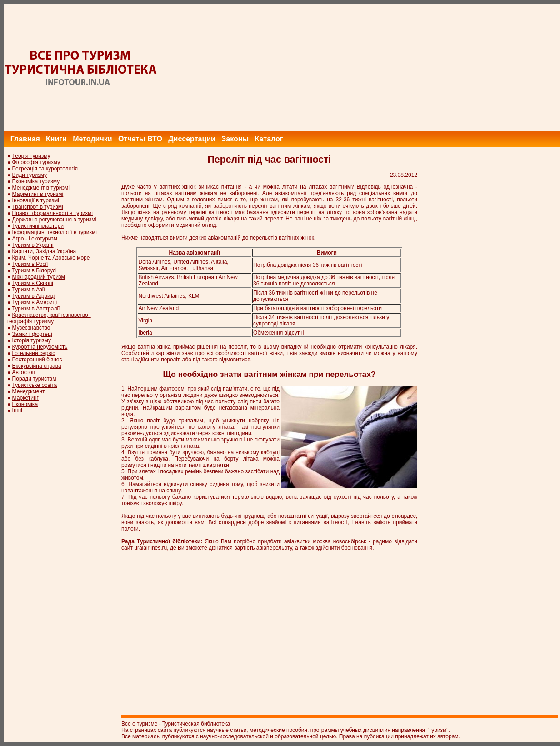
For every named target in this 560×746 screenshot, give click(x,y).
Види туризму (30, 175)
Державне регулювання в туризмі (55, 220)
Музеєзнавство (31, 328)
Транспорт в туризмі (38, 207)
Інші (17, 411)
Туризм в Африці (34, 296)
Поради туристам (34, 379)
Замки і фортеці (32, 334)
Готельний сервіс (34, 353)
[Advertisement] (395, 67)
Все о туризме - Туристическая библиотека (176, 724)
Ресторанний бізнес (37, 360)
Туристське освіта (35, 385)
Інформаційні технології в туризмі (55, 232)
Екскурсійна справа (37, 366)
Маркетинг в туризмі (38, 194)
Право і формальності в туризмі (52, 213)
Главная (25, 139)
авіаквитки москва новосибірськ (325, 541)
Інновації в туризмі (36, 200)
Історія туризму (32, 340)
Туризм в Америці (35, 302)
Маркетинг (25, 398)
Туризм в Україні (33, 245)
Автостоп (24, 372)
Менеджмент (29, 391)
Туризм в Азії (29, 290)
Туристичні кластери (38, 226)
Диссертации (192, 139)
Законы (235, 139)
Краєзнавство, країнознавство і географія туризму (49, 318)
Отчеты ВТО (140, 139)
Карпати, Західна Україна (44, 251)
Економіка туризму (36, 181)
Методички (92, 139)
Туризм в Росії (30, 264)
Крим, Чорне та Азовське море (51, 258)
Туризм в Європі (33, 283)
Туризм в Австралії (36, 309)
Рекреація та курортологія (45, 169)
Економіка (25, 404)
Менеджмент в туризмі (41, 188)
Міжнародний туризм (39, 277)
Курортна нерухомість (40, 347)
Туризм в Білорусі (35, 270)
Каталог (269, 139)
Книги (56, 139)
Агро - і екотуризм (35, 239)
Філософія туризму (36, 162)
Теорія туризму (31, 156)
